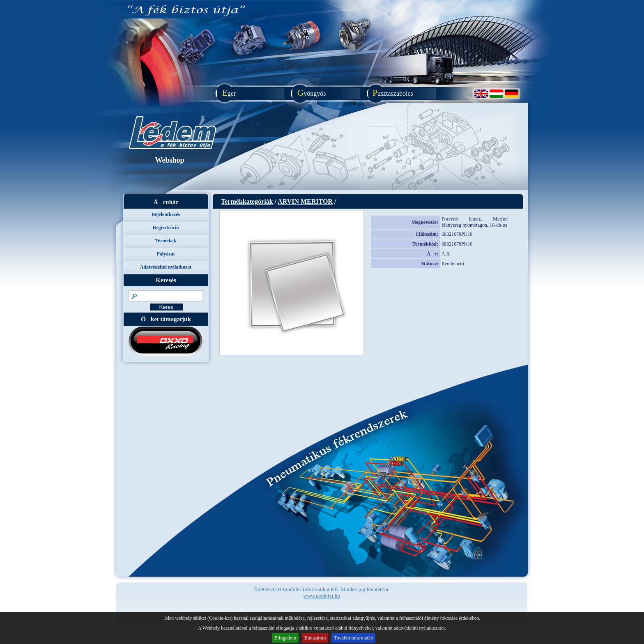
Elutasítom (315, 638)
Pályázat (166, 254)
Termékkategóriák (247, 201)
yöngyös (310, 93)
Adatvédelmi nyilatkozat (166, 267)
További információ (353, 638)
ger (227, 93)
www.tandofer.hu (321, 596)
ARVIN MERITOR (305, 201)
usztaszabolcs (391, 93)
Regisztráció (166, 228)
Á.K (446, 254)
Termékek (166, 241)
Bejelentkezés (166, 214)
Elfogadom (285, 638)
